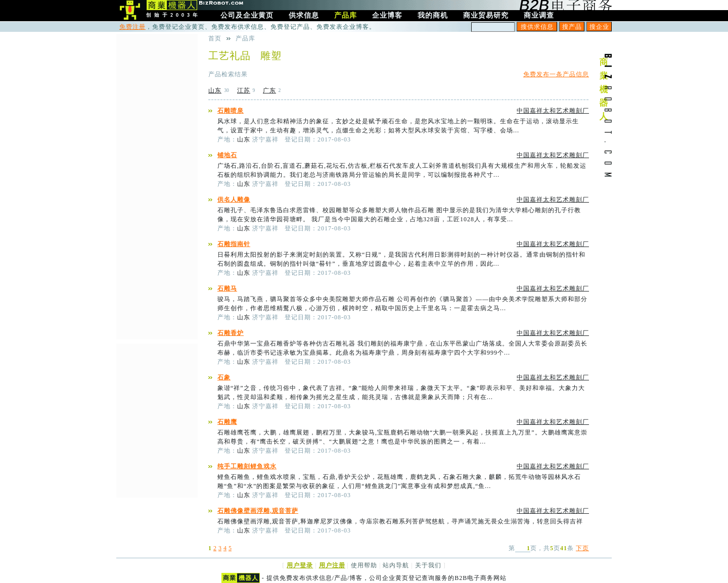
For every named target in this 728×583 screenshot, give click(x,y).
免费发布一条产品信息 (556, 74)
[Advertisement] (157, 185)
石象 (224, 377)
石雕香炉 (231, 333)
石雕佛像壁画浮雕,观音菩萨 (258, 511)
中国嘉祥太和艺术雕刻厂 (553, 111)
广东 (269, 90)
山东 (215, 90)
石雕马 (227, 288)
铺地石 (227, 155)
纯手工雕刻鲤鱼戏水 (247, 466)
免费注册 (132, 27)
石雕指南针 (234, 244)
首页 (215, 38)
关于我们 (428, 565)
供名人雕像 (234, 200)
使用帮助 (364, 565)
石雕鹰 (227, 422)
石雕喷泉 (231, 111)
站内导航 (396, 565)
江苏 (244, 90)
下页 (582, 548)
